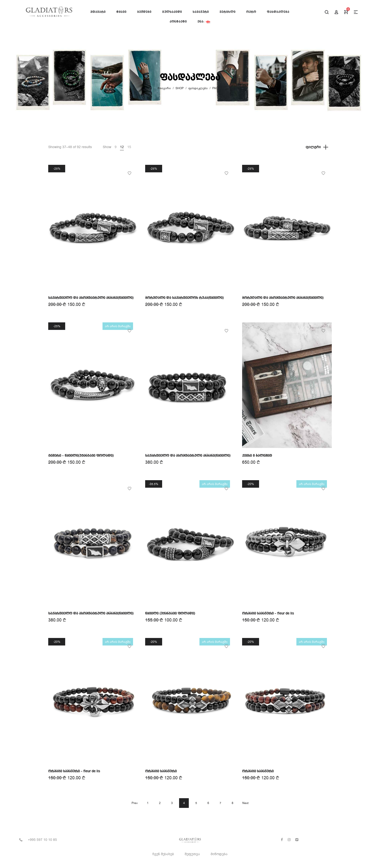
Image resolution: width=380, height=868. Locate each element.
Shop (180, 88)
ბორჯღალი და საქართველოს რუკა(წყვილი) (184, 298)
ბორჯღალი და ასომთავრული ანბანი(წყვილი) (283, 298)
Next (245, 803)
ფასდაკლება (198, 88)
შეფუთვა (192, 854)
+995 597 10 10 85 (42, 840)
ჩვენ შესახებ (163, 854)
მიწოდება (219, 854)
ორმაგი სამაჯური (161, 771)
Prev (135, 803)
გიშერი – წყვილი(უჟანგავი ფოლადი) (81, 456)
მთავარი (164, 88)
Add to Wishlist (129, 173)
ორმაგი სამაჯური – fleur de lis (268, 613)
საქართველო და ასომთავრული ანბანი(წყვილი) (91, 298)
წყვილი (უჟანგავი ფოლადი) (170, 613)
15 (129, 147)
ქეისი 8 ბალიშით (257, 456)
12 (122, 147)
